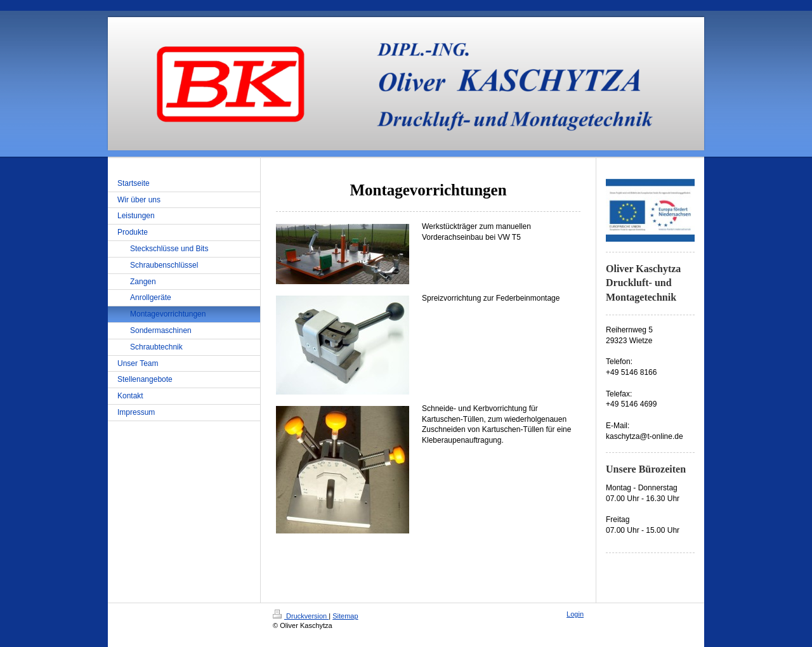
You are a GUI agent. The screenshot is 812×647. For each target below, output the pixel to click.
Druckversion (301, 616)
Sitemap (345, 616)
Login (575, 614)
